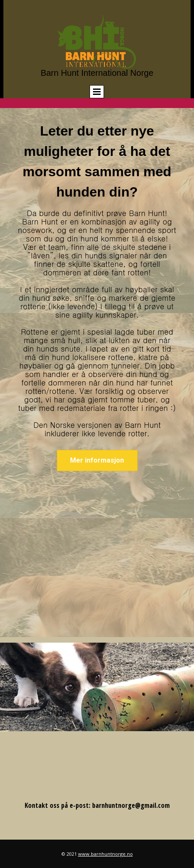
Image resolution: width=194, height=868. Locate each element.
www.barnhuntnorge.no (105, 854)
